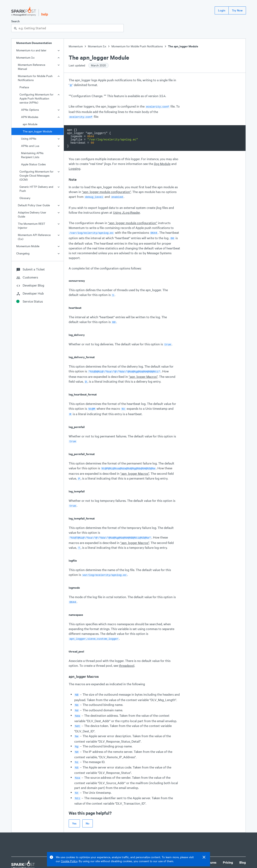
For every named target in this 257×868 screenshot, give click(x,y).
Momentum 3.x (25, 57)
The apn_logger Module (37, 131)
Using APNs (29, 139)
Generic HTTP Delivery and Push (36, 189)
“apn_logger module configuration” (106, 191)
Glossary (25, 198)
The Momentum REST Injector (32, 226)
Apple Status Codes (33, 164)
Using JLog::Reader (126, 211)
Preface (24, 87)
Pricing (228, 848)
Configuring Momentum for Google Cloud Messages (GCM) (36, 175)
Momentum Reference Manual (32, 67)
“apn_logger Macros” (143, 373)
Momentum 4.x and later (31, 50)
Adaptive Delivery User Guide (32, 214)
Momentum (76, 46)
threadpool (127, 657)
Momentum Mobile (28, 246)
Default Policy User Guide (34, 205)
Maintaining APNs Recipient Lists (32, 155)
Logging (74, 167)
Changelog (23, 253)
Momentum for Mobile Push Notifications (35, 78)
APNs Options (30, 110)
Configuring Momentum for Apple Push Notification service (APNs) (36, 98)
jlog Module (162, 162)
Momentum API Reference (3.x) (34, 237)
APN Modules (30, 117)
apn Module (30, 124)
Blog (243, 848)
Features (210, 848)
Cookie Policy (69, 861)
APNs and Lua (30, 146)
